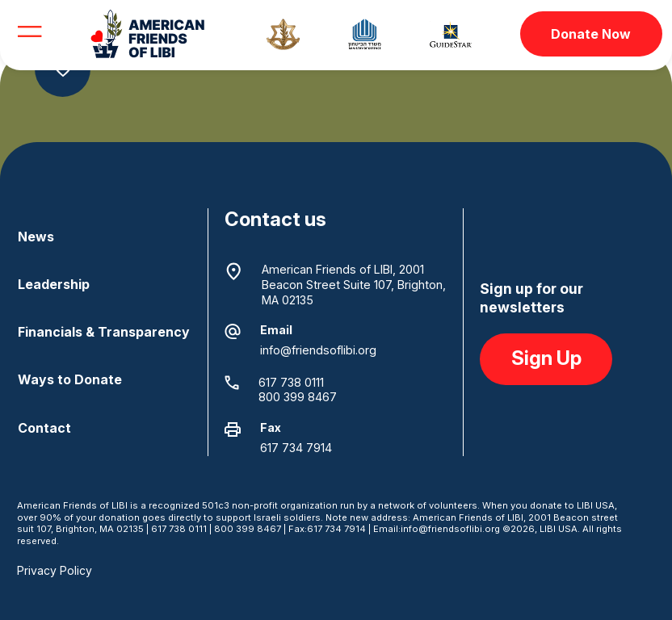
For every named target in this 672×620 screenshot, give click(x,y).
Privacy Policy (55, 570)
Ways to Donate (70, 379)
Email (276, 330)
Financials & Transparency (104, 332)
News (36, 237)
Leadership (54, 284)
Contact (44, 428)
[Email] (233, 332)
